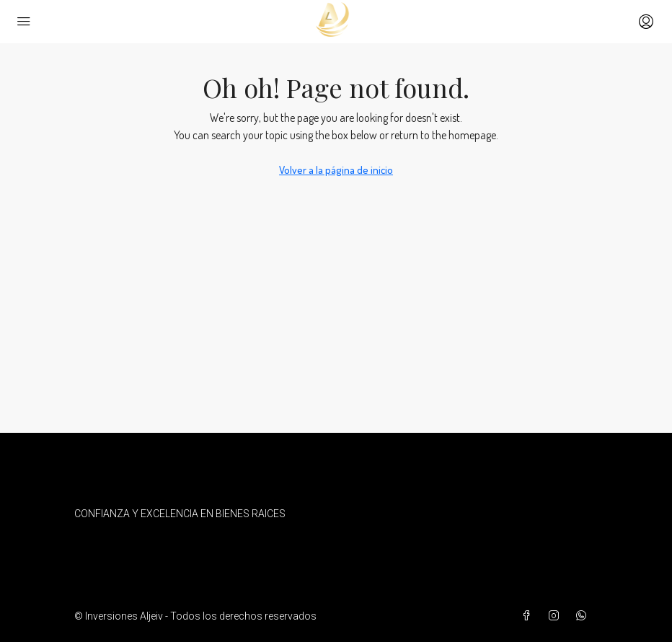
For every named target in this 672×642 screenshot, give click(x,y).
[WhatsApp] (584, 616)
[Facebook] (529, 616)
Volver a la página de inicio (336, 170)
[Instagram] (557, 616)
